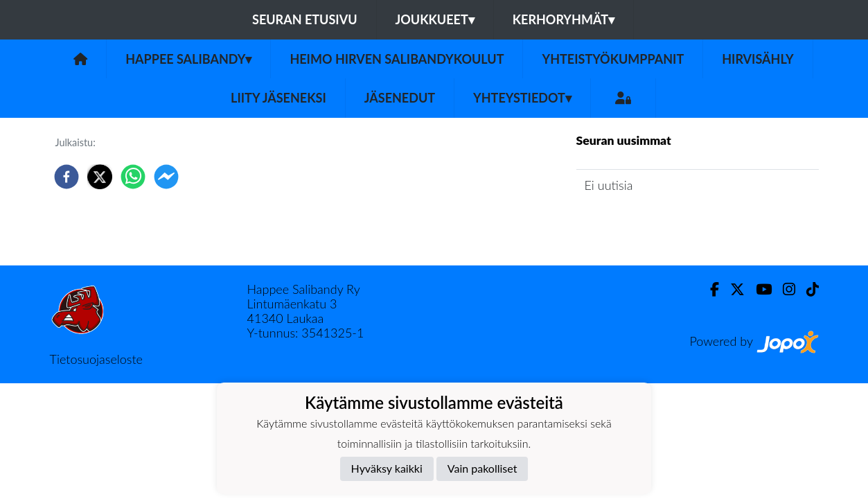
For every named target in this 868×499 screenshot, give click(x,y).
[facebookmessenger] (166, 177)
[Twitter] (732, 289)
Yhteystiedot (522, 98)
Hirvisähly (758, 59)
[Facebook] (709, 289)
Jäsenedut (400, 98)
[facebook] (67, 177)
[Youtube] (758, 289)
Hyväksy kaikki (387, 468)
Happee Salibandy (188, 59)
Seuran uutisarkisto (638, 224)
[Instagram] (783, 289)
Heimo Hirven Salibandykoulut (397, 59)
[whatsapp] (133, 177)
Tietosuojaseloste (96, 359)
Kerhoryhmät (564, 19)
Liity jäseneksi (278, 98)
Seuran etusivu (305, 19)
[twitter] (100, 177)
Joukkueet (435, 19)
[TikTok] (807, 289)
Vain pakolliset (482, 468)
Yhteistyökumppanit (613, 59)
